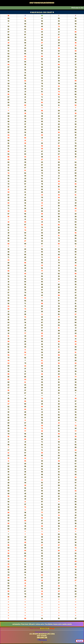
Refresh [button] (80, 641)
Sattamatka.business (42, 632)
